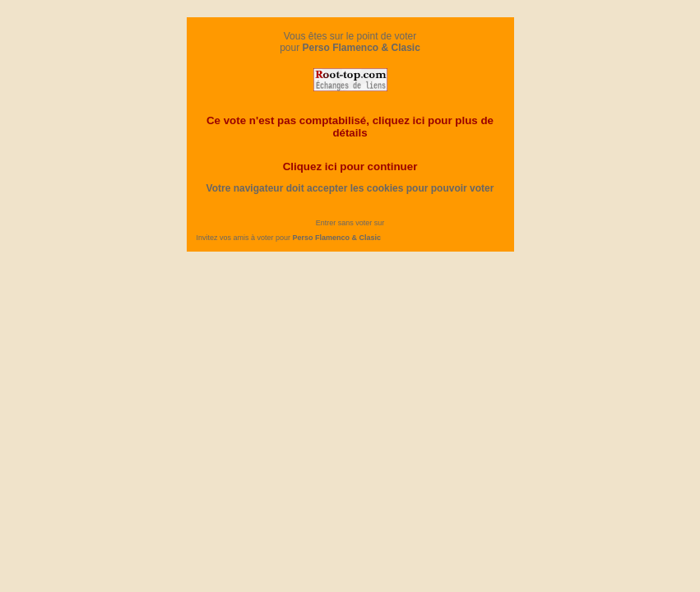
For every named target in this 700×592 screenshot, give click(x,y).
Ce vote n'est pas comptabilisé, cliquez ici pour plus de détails (350, 127)
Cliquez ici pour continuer (350, 166)
